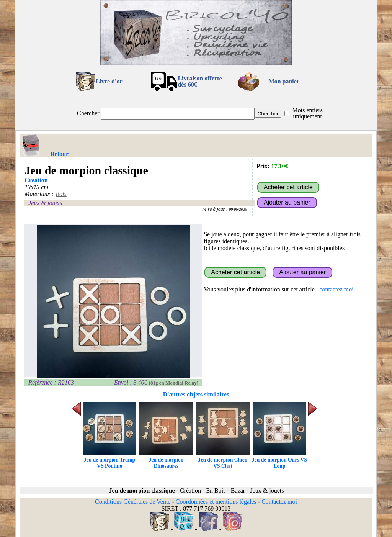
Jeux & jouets (45, 203)
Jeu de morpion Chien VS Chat (223, 460)
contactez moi (336, 289)
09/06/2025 (238, 209)
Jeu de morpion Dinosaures (166, 460)
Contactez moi (279, 502)
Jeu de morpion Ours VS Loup (279, 460)
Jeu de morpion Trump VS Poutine (109, 460)
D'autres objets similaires (196, 394)
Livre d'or (109, 81)
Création (36, 180)
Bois (61, 194)
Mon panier (284, 81)
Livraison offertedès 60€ (200, 81)
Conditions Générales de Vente (133, 502)
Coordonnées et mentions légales (216, 502)
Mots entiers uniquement (307, 113)
